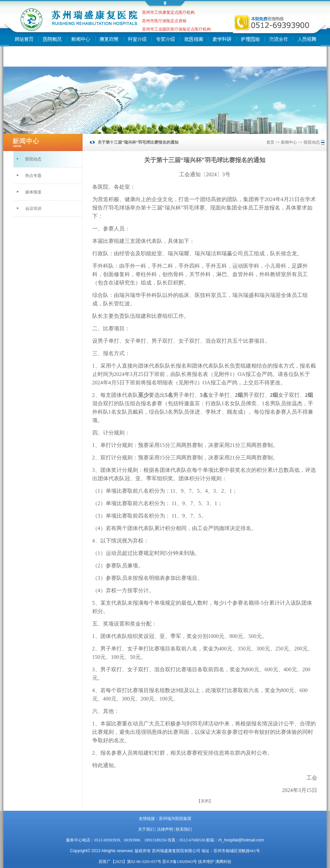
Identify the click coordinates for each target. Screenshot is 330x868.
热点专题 (33, 176)
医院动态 (33, 159)
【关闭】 (205, 801)
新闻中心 (289, 142)
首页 (270, 142)
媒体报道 (33, 192)
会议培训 (33, 209)
